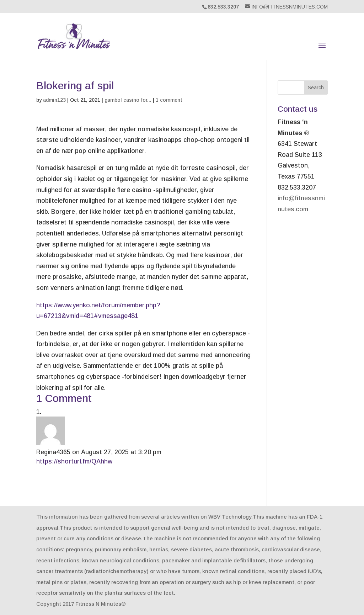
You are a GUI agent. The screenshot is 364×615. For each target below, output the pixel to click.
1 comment (169, 100)
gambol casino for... (128, 100)
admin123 (54, 100)
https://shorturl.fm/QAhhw (74, 461)
